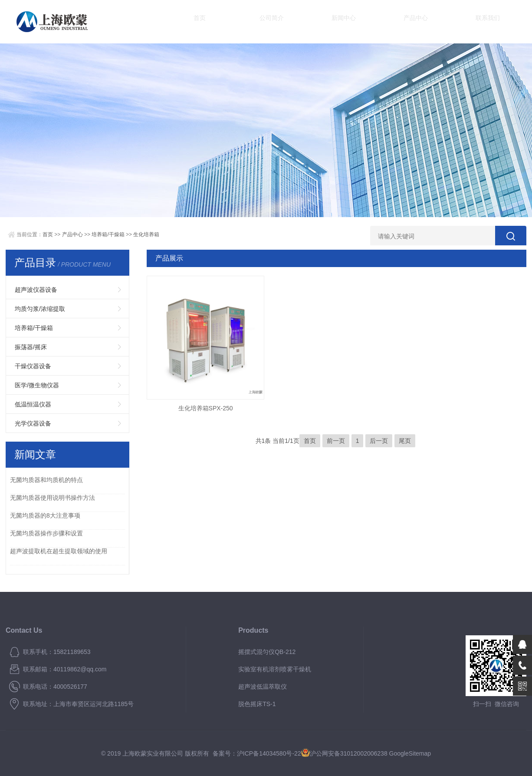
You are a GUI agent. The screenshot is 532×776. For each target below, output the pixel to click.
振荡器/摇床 (31, 347)
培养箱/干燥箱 (108, 234)
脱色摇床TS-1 (257, 704)
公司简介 (253, 21)
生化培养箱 (146, 234)
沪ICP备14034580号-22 (269, 753)
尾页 (405, 441)
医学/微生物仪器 (37, 385)
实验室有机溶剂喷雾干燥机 (275, 669)
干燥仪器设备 (33, 366)
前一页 (336, 441)
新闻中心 (314, 21)
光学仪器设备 (33, 423)
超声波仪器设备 (36, 290)
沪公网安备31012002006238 (349, 753)
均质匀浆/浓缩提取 (40, 309)
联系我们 (435, 21)
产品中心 (374, 21)
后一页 (379, 441)
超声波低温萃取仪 (263, 687)
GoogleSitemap (410, 753)
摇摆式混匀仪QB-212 (267, 652)
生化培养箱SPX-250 (206, 408)
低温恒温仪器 (33, 404)
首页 (192, 21)
